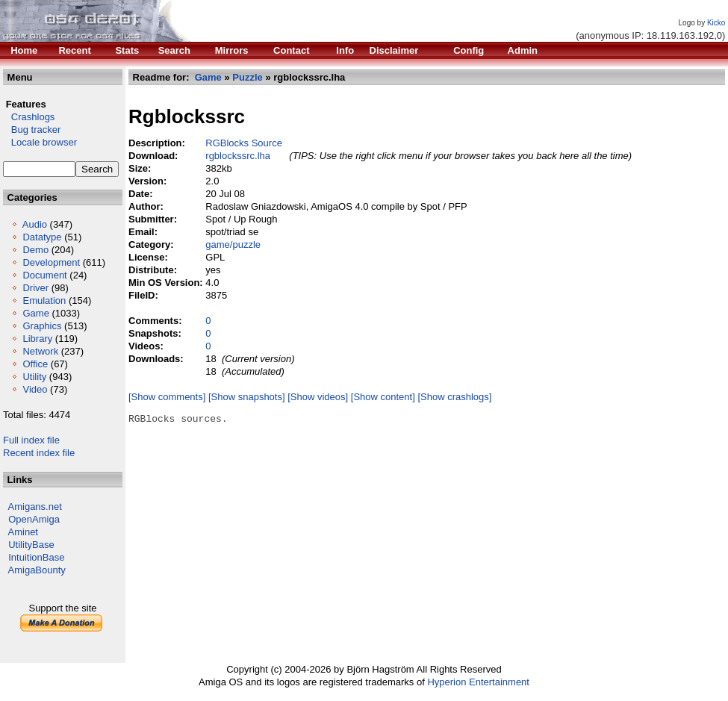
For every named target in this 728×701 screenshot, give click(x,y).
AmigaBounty (37, 570)
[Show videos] (318, 397)
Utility (34, 377)
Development (51, 262)
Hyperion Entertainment (478, 682)
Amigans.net (35, 507)
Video (35, 389)
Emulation (44, 300)
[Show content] (383, 397)
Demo (35, 250)
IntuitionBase (36, 557)
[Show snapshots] (247, 397)
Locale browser (40, 142)
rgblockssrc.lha (238, 156)
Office (35, 364)
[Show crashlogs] (454, 397)
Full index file (31, 440)
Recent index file (39, 453)
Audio (35, 224)
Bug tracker (32, 130)
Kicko (716, 23)
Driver (35, 288)
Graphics (42, 326)
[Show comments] (167, 397)
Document (44, 275)
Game (35, 313)
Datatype (42, 237)
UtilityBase (31, 545)
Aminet (23, 532)
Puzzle (247, 77)
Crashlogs (29, 117)
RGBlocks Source (244, 143)
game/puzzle (233, 244)
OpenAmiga (34, 519)
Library (37, 339)
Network (40, 351)
